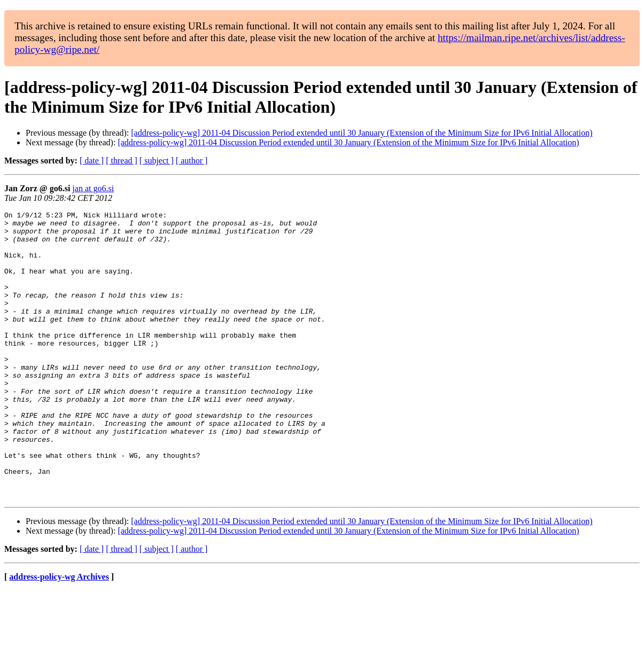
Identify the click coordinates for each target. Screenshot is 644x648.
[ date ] (92, 161)
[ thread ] (122, 161)
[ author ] (192, 161)
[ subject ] (157, 161)
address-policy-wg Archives (59, 634)
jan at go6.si (93, 188)
